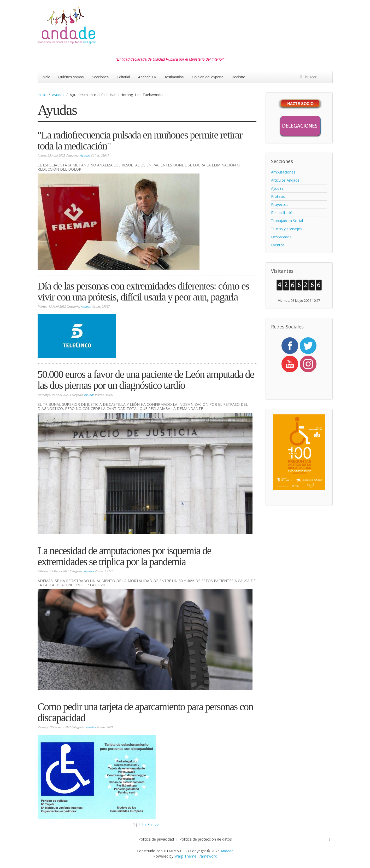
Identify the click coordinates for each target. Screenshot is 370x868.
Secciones (100, 77)
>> (157, 825)
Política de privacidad (156, 839)
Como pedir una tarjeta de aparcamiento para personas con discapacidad (145, 712)
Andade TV (147, 77)
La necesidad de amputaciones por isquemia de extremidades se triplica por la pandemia (124, 556)
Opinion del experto (207, 77)
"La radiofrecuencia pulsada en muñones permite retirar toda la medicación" (140, 140)
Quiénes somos (71, 77)
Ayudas (58, 95)
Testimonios (174, 77)
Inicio (46, 77)
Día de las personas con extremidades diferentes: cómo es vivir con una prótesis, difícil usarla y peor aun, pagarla (143, 291)
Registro (238, 77)
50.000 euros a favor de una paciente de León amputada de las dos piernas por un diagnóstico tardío (146, 380)
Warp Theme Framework (196, 856)
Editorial (123, 77)
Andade (227, 851)
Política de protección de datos (206, 839)
